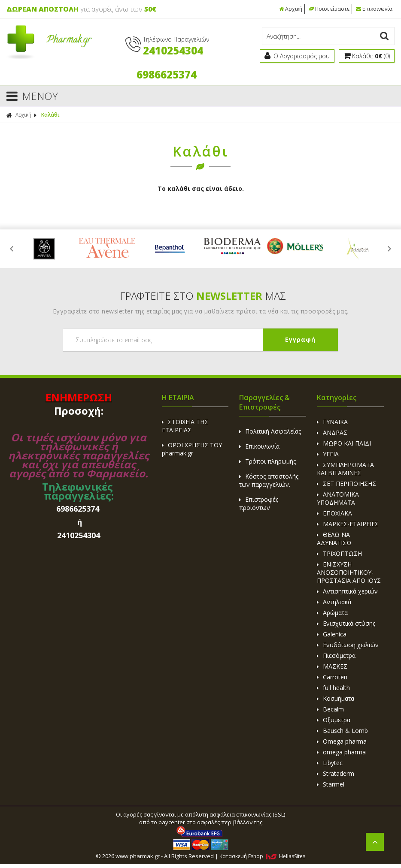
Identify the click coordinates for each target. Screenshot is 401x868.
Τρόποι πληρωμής (267, 461)
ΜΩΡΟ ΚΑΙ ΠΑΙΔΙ (344, 443)
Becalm (330, 709)
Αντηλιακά (334, 602)
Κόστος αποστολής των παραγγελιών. (269, 480)
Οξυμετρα (334, 720)
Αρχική (291, 9)
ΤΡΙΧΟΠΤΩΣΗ (339, 553)
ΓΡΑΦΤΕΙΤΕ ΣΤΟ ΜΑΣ (203, 296)
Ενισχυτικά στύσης (346, 623)
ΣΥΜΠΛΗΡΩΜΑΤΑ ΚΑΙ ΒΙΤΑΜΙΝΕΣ (345, 469)
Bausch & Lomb (342, 731)
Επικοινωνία (374, 9)
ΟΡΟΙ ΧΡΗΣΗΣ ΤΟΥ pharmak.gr (192, 449)
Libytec (330, 763)
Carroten (332, 677)
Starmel (331, 784)
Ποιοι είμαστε (329, 9)
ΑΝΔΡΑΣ (332, 432)
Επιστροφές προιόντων (259, 503)
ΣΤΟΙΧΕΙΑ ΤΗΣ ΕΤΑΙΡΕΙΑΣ (185, 426)
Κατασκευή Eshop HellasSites (262, 856)
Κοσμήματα (336, 698)
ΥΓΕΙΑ (328, 454)
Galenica (332, 634)
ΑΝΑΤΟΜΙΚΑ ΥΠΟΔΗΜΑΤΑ (338, 498)
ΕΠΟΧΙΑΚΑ (334, 513)
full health (333, 688)
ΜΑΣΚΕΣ (332, 666)
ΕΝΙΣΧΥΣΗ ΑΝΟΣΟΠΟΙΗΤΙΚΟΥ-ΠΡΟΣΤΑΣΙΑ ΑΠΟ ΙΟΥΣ (349, 572)
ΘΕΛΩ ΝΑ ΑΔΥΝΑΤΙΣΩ (334, 539)
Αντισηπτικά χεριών (347, 591)
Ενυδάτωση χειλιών (348, 645)
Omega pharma (342, 741)
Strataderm (336, 773)
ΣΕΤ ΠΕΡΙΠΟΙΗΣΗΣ (346, 484)
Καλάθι (50, 115)
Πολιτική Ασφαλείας (270, 431)
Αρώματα (332, 613)
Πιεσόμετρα (336, 656)
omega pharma (341, 752)
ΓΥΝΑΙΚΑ (332, 422)
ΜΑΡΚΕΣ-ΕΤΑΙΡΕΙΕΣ (348, 524)
